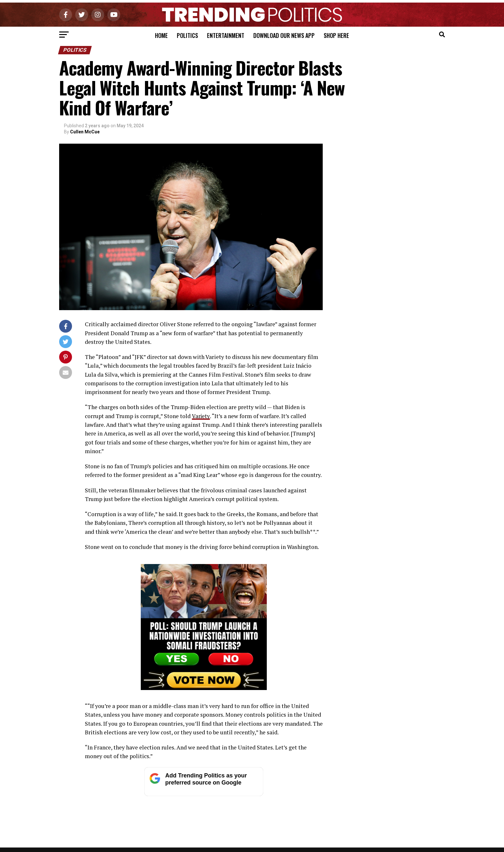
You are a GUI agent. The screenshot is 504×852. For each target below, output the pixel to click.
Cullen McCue (85, 132)
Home (161, 35)
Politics (187, 35)
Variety (201, 416)
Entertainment (226, 35)
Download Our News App (284, 35)
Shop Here (336, 35)
